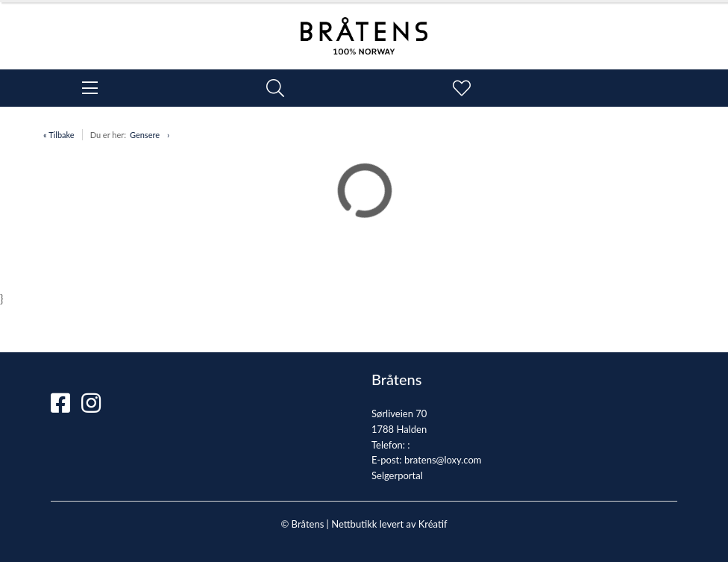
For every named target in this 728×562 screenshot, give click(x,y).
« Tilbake (59, 135)
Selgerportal (397, 475)
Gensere (145, 135)
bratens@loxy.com (443, 460)
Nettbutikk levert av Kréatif (389, 524)
